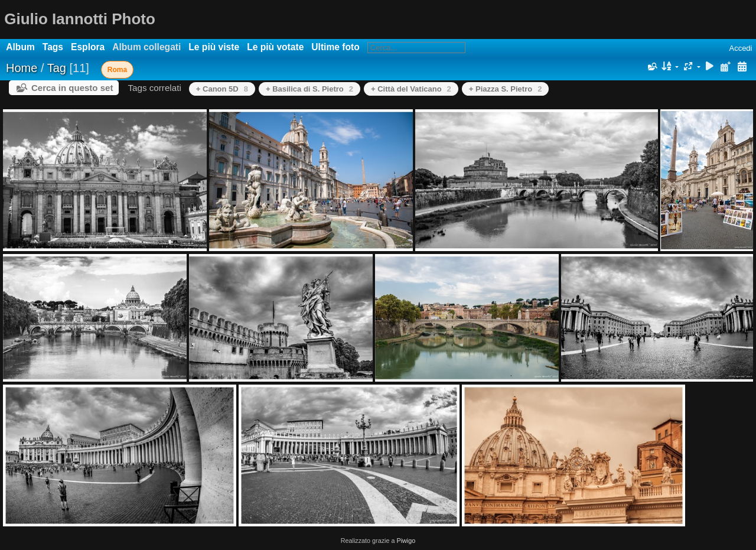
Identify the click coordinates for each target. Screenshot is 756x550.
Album (20, 47)
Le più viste (214, 47)
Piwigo (406, 541)
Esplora (88, 47)
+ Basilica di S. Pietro (309, 89)
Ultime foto (335, 47)
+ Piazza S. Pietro (506, 89)
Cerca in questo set (72, 88)
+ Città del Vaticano (411, 89)
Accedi (740, 48)
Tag (57, 68)
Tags (53, 47)
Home (22, 68)
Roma (117, 70)
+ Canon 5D (222, 89)
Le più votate (275, 47)
